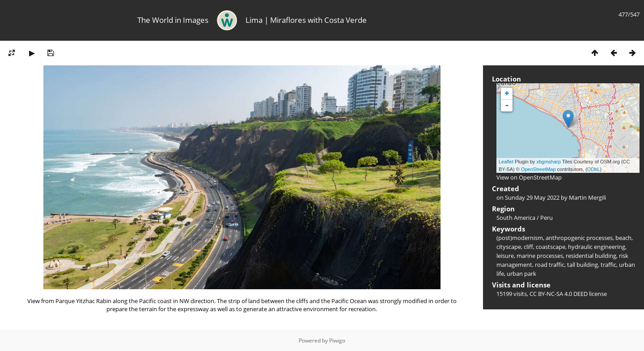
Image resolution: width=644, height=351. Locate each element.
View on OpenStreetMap (529, 177)
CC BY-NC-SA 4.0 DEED (559, 294)
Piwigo (337, 340)
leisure (505, 256)
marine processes (540, 256)
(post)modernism (520, 238)
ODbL (594, 169)
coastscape (551, 247)
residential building (591, 256)
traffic (608, 265)
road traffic (550, 265)
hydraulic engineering (597, 247)
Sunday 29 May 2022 (532, 197)
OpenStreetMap (538, 169)
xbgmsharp (548, 162)
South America (516, 218)
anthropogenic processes (579, 238)
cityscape (509, 247)
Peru (547, 218)
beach (623, 238)
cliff (528, 247)
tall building (583, 265)
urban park (521, 274)
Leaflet (506, 162)
